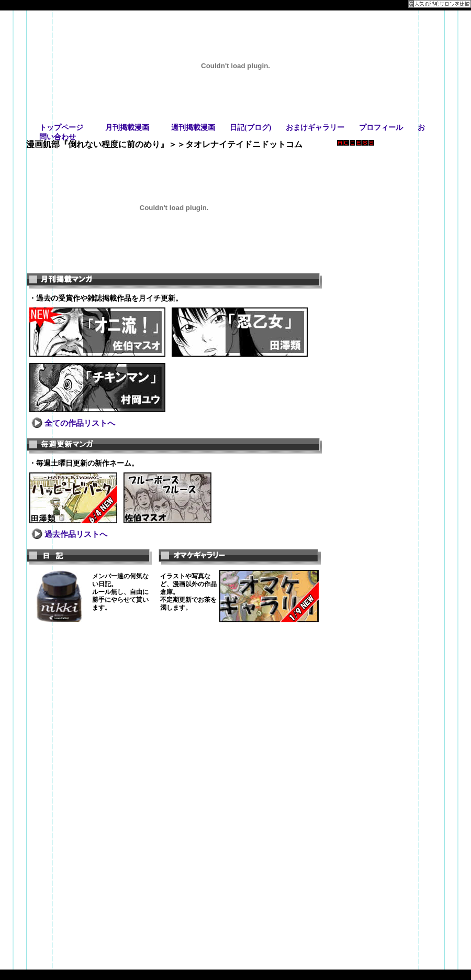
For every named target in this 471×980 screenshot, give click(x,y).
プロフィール (381, 128)
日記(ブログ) (250, 128)
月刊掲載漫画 (127, 128)
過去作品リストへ (76, 534)
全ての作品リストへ (80, 423)
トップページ (61, 128)
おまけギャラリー (315, 128)
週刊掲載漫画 (193, 128)
